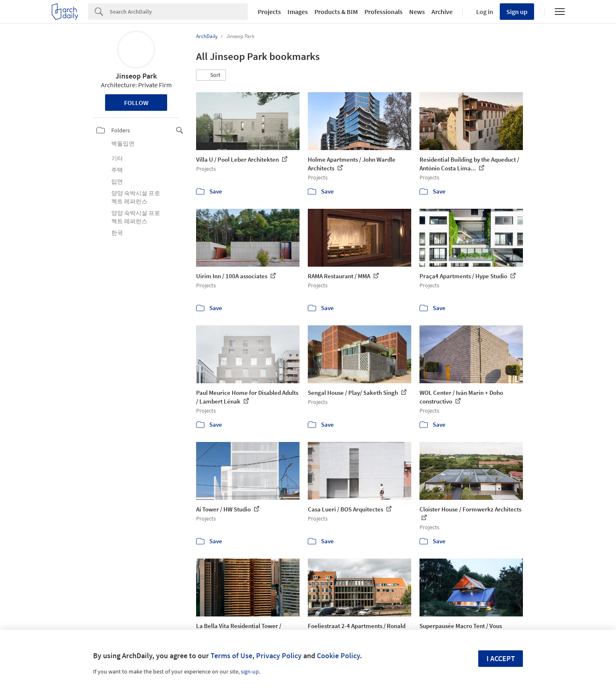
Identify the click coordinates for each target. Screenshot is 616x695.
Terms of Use (231, 656)
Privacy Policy (279, 656)
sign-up (250, 671)
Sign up (517, 12)
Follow (136, 103)
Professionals (384, 12)
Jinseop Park (136, 76)
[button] (211, 75)
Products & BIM (336, 12)
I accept (501, 658)
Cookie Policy (338, 656)
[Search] (179, 12)
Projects (269, 12)
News (417, 12)
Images (298, 12)
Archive (442, 12)
